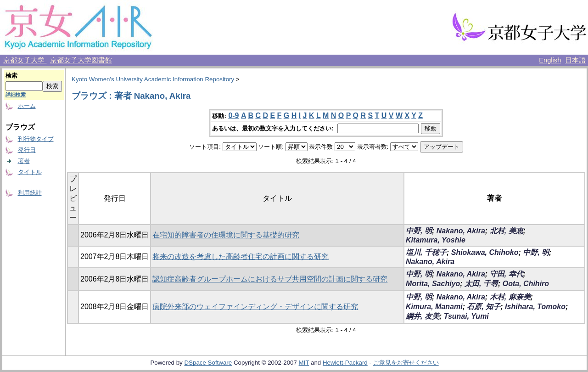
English (550, 60)
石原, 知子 (484, 307)
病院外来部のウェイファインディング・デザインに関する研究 (255, 307)
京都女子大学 (25, 60)
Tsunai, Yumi (466, 316)
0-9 (233, 116)
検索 (11, 76)
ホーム (27, 106)
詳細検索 (16, 95)
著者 (24, 161)
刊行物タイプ (36, 139)
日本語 (575, 60)
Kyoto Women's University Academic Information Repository (153, 79)
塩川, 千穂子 (426, 252)
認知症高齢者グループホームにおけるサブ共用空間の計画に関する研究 (270, 279)
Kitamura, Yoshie (436, 240)
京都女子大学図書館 (81, 60)
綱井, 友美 (423, 316)
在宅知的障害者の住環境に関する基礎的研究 (226, 235)
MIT (304, 363)
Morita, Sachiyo (433, 284)
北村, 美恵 (507, 231)
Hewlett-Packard (345, 363)
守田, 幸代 (507, 274)
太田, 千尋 (481, 284)
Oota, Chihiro (526, 284)
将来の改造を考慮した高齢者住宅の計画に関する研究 (241, 256)
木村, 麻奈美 (510, 297)
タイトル (30, 172)
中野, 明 (419, 231)
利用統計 (30, 193)
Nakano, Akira (461, 231)
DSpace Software (208, 363)
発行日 (27, 150)
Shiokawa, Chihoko (485, 252)
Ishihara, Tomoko (535, 307)
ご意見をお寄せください (406, 363)
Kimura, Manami (434, 307)
